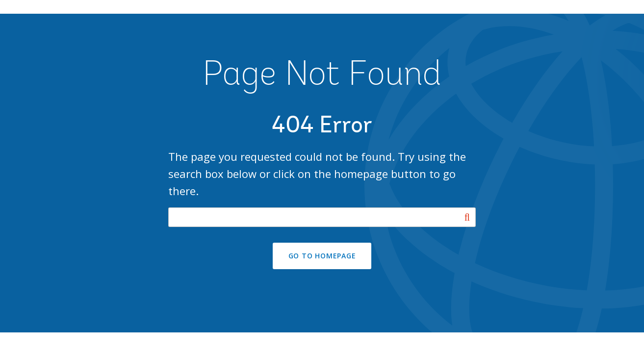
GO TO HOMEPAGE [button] (322, 256)
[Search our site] (322, 217)
